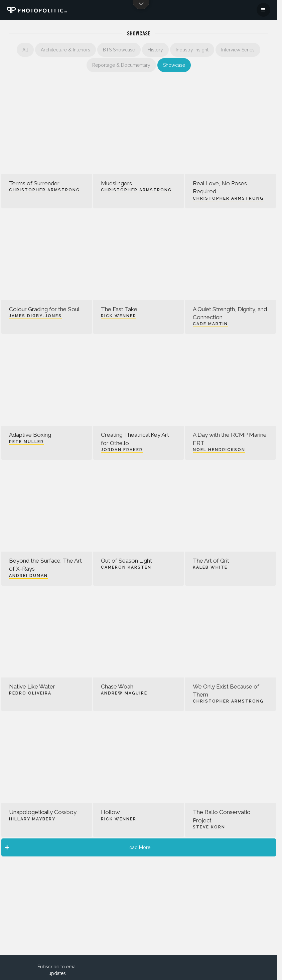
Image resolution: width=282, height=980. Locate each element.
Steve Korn (209, 827)
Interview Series (238, 50)
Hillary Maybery (32, 819)
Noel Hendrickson (219, 450)
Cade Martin (210, 324)
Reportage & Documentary (121, 65)
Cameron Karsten (126, 567)
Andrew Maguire (124, 693)
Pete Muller (26, 442)
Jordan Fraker (122, 450)
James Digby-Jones (35, 316)
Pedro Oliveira (30, 693)
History (155, 50)
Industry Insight (192, 50)
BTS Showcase (119, 50)
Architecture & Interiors (65, 50)
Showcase (174, 65)
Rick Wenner (119, 316)
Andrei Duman (28, 576)
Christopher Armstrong (44, 190)
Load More (78, 847)
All (25, 50)
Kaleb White (210, 567)
